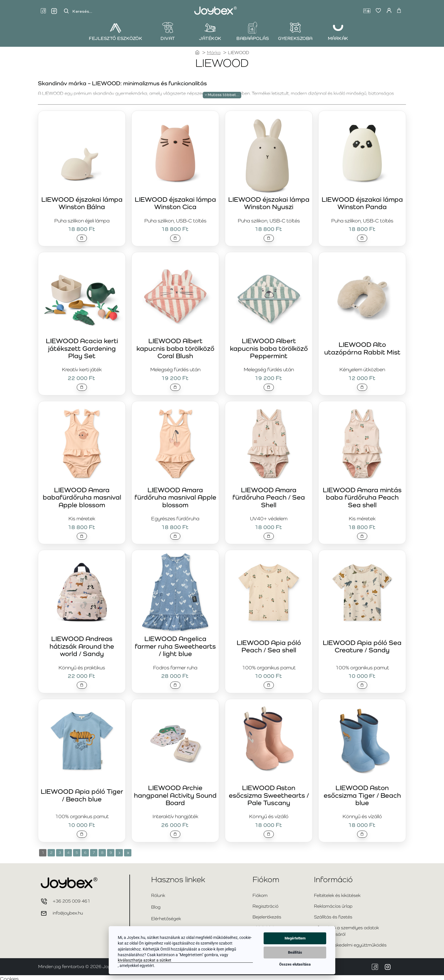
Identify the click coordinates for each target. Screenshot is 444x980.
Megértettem (295, 938)
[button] (82, 237)
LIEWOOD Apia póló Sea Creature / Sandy (362, 643)
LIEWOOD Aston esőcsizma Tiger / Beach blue (362, 792)
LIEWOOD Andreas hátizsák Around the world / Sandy (82, 643)
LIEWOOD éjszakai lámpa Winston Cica (175, 202)
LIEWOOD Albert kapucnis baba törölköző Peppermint (269, 346)
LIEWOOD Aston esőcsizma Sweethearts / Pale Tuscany (269, 792)
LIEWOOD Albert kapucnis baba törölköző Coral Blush (175, 346)
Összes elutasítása (295, 964)
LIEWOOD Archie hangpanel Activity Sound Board (175, 792)
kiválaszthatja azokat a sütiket (145, 960)
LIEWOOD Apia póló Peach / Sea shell (269, 643)
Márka (214, 53)
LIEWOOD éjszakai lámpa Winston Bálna (82, 202)
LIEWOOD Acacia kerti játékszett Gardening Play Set (82, 346)
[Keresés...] (66, 11)
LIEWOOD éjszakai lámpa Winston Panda (362, 202)
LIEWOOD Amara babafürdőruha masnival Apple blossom (82, 495)
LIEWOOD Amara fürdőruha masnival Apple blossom (175, 495)
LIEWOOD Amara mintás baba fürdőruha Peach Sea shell (362, 495)
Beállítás (295, 952)
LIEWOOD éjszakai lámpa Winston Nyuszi (269, 202)
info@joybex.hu (68, 910)
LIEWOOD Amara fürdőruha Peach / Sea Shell (269, 495)
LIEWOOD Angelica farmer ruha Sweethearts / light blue (175, 643)
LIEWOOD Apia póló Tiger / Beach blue (82, 792)
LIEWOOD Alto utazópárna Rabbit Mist (362, 346)
